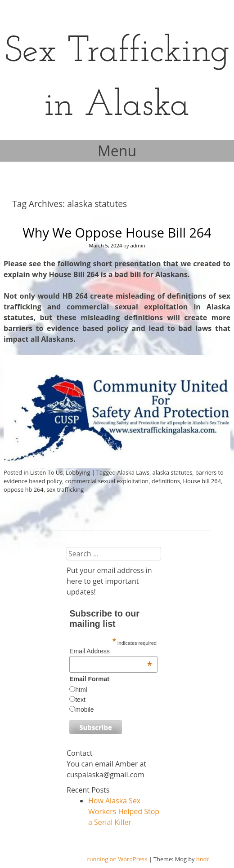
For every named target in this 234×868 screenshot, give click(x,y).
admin (137, 245)
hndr (203, 859)
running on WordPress (117, 859)
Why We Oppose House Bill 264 (117, 232)
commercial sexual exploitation (107, 481)
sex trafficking (65, 489)
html (81, 690)
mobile (84, 709)
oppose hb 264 (24, 489)
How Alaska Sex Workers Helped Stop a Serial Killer (124, 811)
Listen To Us (46, 472)
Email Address (111, 651)
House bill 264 (202, 481)
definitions (166, 481)
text (80, 700)
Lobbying (78, 472)
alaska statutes (173, 472)
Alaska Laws (133, 472)
